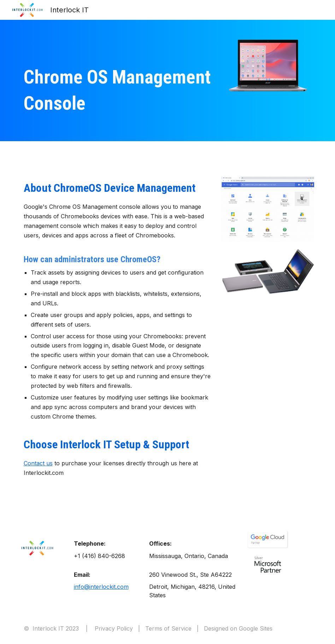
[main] (117, 90)
